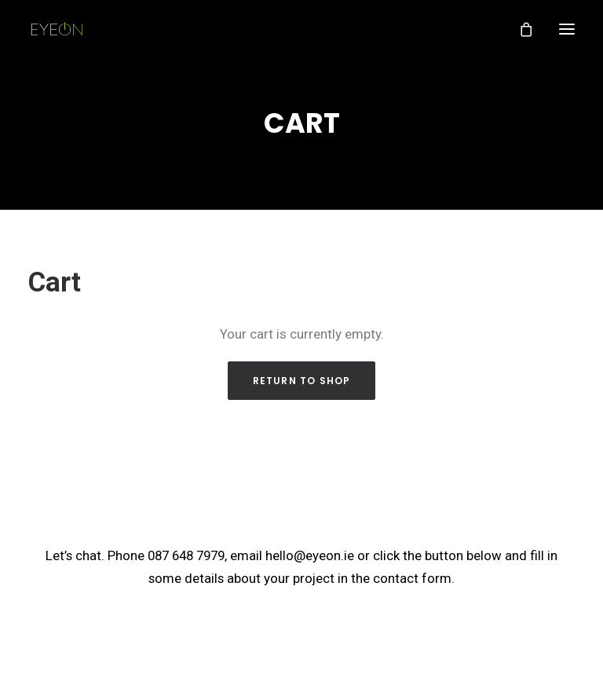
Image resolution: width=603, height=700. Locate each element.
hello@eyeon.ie (310, 554)
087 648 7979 (186, 554)
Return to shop (302, 380)
